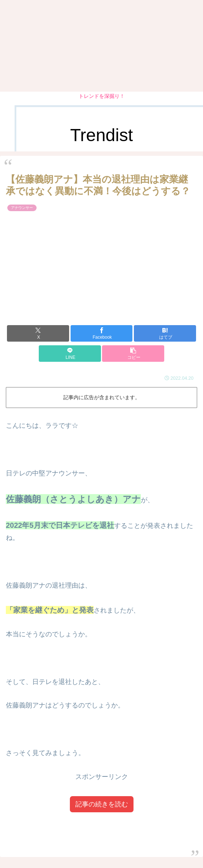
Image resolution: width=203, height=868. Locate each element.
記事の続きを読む (102, 804)
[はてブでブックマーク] (165, 333)
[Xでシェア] (38, 333)
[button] (133, 354)
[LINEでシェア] (70, 354)
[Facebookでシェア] (102, 333)
